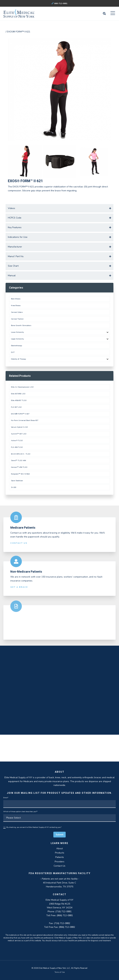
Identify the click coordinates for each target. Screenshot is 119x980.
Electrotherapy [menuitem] (16, 346)
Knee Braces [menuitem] (16, 305)
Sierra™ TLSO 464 (18, 460)
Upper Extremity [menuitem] (17, 339)
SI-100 (14, 487)
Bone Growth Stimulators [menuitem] (21, 325)
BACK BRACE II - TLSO (21, 454)
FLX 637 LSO (16, 407)
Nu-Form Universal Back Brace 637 (25, 420)
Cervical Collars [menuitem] (17, 312)
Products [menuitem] (60, 853)
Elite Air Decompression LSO (22, 387)
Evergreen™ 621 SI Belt (20, 474)
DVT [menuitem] (13, 352)
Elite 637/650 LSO (18, 394)
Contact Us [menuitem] (59, 866)
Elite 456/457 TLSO (19, 400)
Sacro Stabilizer (17, 481)
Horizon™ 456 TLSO (19, 467)
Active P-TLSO (17, 440)
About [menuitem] (59, 848)
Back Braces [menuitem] (16, 299)
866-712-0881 (60, 4)
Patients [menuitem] (60, 857)
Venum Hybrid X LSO (19, 427)
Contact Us (19, 545)
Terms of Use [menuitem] (60, 972)
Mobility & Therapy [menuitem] (18, 359)
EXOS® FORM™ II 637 (20, 414)
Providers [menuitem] (59, 862)
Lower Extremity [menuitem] (17, 332)
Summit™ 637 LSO (19, 434)
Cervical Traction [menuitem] (17, 319)
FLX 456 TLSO (17, 447)
